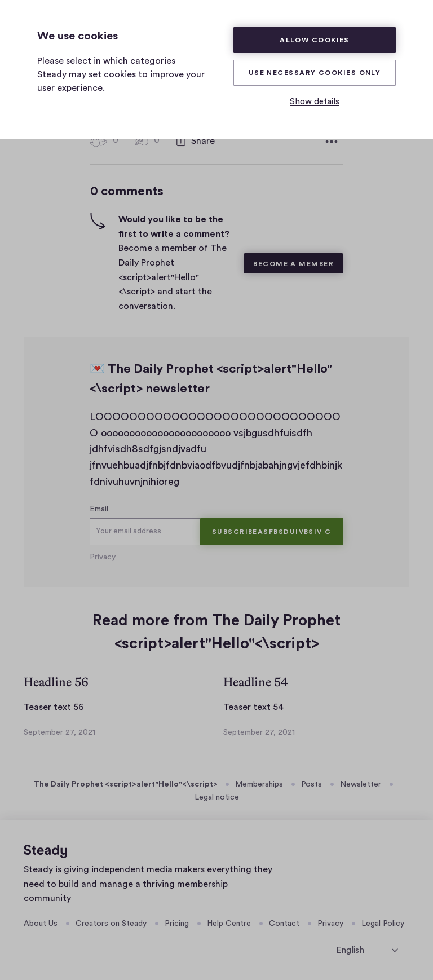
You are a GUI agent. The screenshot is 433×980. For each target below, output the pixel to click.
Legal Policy (383, 924)
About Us (41, 924)
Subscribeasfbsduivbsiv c (272, 532)
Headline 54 (256, 682)
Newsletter (361, 784)
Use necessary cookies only (315, 73)
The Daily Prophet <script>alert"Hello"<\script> (126, 784)
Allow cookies (315, 40)
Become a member (293, 264)
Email (99, 509)
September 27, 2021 (59, 732)
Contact (284, 924)
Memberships (259, 784)
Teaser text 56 (54, 707)
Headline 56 (56, 682)
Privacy (103, 557)
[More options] (332, 142)
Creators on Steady (111, 924)
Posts (312, 784)
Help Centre (229, 924)
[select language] (367, 950)
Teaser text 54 (253, 707)
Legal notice (217, 797)
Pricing (177, 924)
